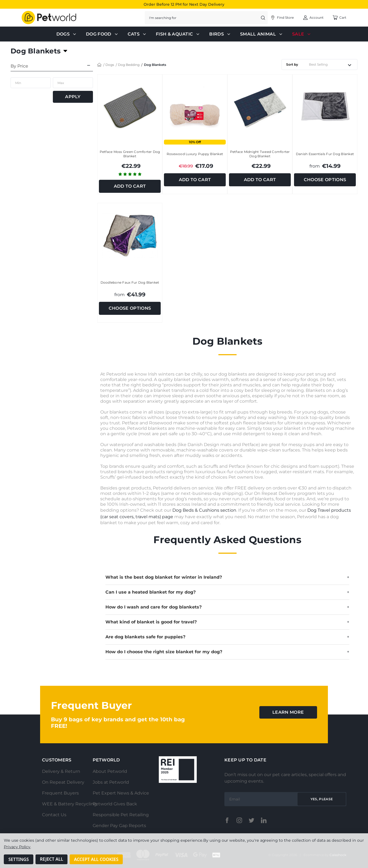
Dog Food (102, 34)
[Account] (282, 18)
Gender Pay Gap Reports (119, 826)
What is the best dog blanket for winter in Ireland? (227, 577)
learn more (288, 712)
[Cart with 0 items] (339, 18)
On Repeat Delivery (63, 782)
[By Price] (52, 65)
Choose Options (325, 180)
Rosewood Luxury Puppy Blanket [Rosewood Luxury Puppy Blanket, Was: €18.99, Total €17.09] (195, 154)
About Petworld (110, 771)
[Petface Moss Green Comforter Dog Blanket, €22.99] (130, 107)
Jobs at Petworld (111, 782)
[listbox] (332, 65)
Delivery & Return (61, 771)
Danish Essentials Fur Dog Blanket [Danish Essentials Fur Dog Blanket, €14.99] (325, 154)
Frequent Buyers (60, 793)
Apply (73, 97)
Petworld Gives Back (115, 804)
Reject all (51, 859)
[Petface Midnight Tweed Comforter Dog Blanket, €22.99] (260, 107)
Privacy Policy (17, 847)
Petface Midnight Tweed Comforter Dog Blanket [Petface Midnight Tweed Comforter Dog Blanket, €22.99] (260, 154)
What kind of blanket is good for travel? (227, 622)
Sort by (292, 64)
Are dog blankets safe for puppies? (227, 637)
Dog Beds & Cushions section (204, 510)
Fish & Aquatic (178, 34)
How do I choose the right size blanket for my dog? (227, 652)
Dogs (67, 34)
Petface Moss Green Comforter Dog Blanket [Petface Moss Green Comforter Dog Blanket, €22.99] (130, 154)
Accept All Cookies (96, 859)
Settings (19, 859)
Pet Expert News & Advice (121, 793)
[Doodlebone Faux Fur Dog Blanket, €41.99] (130, 236)
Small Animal (262, 34)
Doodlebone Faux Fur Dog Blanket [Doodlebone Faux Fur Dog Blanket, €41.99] (130, 282)
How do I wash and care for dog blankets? (227, 607)
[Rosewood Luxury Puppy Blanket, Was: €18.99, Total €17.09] (195, 107)
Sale (302, 34)
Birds (220, 34)
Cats (137, 34)
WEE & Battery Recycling (69, 804)
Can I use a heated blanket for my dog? (227, 592)
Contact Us (54, 815)
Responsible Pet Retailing (121, 815)
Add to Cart (130, 186)
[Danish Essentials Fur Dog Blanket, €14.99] (325, 107)
